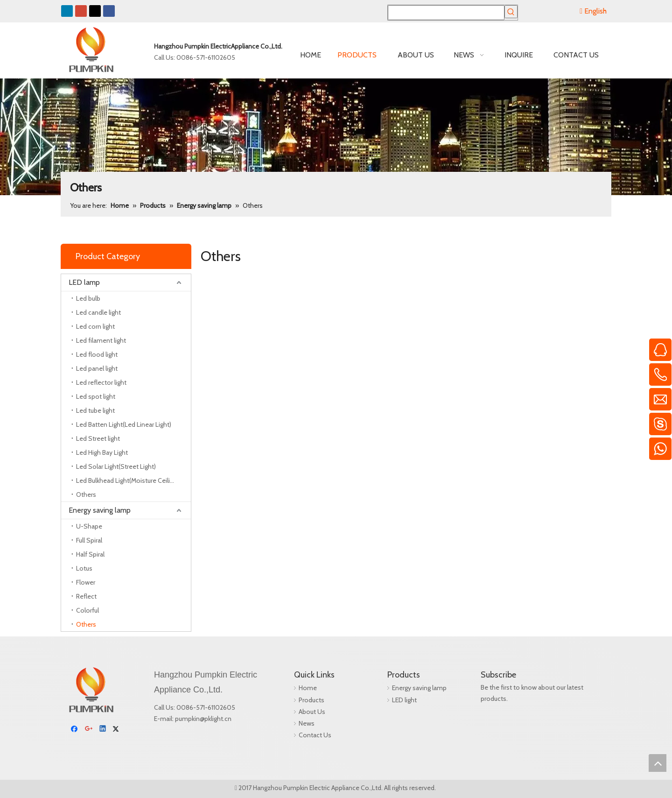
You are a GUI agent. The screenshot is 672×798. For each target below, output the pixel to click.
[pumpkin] (68, 675)
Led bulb (88, 298)
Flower (86, 582)
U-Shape (89, 526)
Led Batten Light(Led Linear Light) (124, 424)
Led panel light (97, 368)
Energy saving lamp (100, 510)
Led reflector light (101, 382)
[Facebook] (75, 698)
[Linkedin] (103, 698)
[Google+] (89, 698)
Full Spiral (89, 540)
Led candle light (98, 312)
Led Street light (98, 438)
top (658, 763)
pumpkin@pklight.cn (203, 719)
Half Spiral (90, 554)
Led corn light (95, 326)
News (302, 723)
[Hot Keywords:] (511, 12)
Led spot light (96, 396)
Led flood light (97, 354)
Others (86, 494)
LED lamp (84, 282)
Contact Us (310, 735)
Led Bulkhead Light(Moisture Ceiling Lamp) (133, 480)
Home (303, 688)
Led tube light (95, 410)
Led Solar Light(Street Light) (116, 466)
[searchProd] (446, 13)
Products (307, 700)
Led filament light (101, 340)
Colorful (87, 610)
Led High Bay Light (102, 452)
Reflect (86, 596)
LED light (400, 700)
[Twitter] (117, 698)
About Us (307, 712)
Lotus (84, 568)
